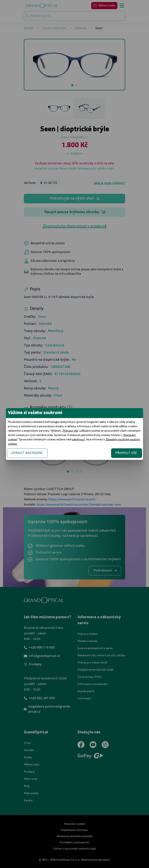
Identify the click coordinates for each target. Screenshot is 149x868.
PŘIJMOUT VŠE (126, 453)
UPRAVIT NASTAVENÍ (27, 453)
